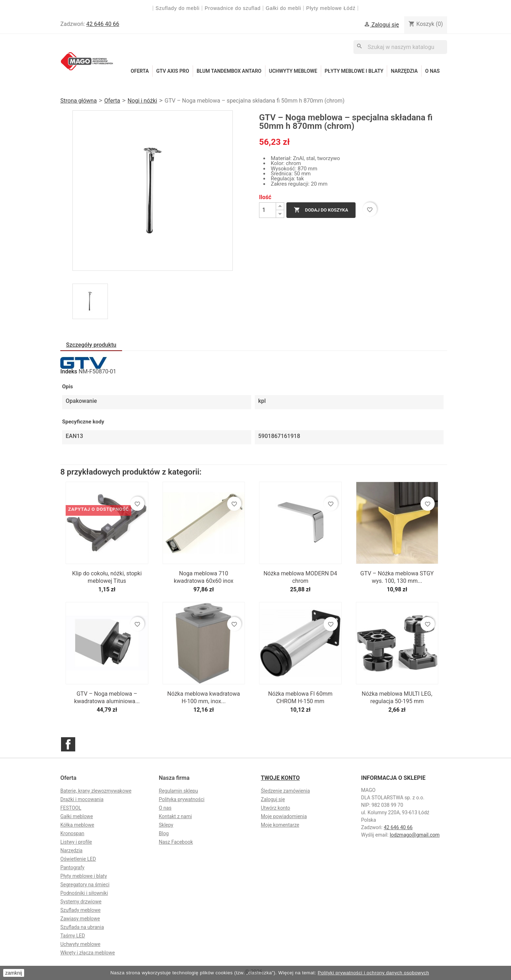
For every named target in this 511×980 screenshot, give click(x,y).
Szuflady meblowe (80, 910)
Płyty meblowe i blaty (354, 71)
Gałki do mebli (284, 8)
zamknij (14, 973)
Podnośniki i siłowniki (84, 893)
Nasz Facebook (176, 842)
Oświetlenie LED (78, 859)
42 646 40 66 (103, 24)
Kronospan (72, 833)
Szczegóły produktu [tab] (91, 345)
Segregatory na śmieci (85, 885)
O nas (432, 71)
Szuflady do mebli (177, 8)
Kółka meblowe (77, 825)
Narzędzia (404, 71)
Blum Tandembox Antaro (229, 71)
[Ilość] (268, 210)
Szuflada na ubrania (82, 927)
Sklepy (166, 825)
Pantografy (72, 867)
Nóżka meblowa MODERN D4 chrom (300, 577)
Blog (164, 833)
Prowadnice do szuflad (233, 8)
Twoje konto (280, 778)
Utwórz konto (276, 808)
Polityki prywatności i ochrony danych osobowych (373, 973)
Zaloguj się (273, 799)
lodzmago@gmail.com (414, 835)
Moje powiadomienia (284, 816)
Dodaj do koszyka (321, 210)
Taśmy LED (73, 936)
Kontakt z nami (175, 816)
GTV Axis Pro (173, 71)
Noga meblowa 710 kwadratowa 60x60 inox (204, 577)
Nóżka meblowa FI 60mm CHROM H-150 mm (300, 697)
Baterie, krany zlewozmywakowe (96, 791)
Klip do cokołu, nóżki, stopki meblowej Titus (107, 577)
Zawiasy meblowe (80, 919)
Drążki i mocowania (82, 799)
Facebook (68, 744)
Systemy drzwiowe (81, 902)
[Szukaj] (400, 47)
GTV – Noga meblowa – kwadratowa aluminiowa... (107, 697)
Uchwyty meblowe (293, 71)
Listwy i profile (76, 842)
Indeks (69, 372)
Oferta (140, 71)
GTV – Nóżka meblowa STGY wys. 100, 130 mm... (397, 577)
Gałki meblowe (77, 816)
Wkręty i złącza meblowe (88, 953)
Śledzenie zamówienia (285, 791)
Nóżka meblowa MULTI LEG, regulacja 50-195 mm (397, 697)
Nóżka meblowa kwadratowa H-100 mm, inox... (204, 697)
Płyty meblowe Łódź (332, 8)
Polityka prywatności (182, 799)
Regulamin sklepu (178, 791)
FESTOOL (71, 808)
